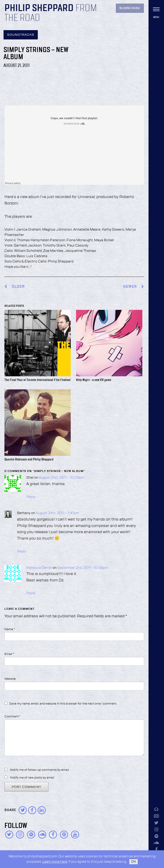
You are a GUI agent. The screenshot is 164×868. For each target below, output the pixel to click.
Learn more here (55, 862)
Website (10, 679)
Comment (12, 717)
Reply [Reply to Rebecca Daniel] (31, 593)
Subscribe (130, 8)
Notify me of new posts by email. (32, 778)
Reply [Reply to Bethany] (22, 551)
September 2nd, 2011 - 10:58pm (83, 568)
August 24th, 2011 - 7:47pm (57, 513)
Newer (134, 287)
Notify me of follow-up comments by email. (40, 770)
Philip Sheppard (39, 8)
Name (10, 629)
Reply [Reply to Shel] (31, 497)
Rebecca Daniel (39, 568)
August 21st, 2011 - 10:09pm (62, 478)
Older (18, 287)
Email (9, 654)
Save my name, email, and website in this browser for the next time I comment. (63, 704)
